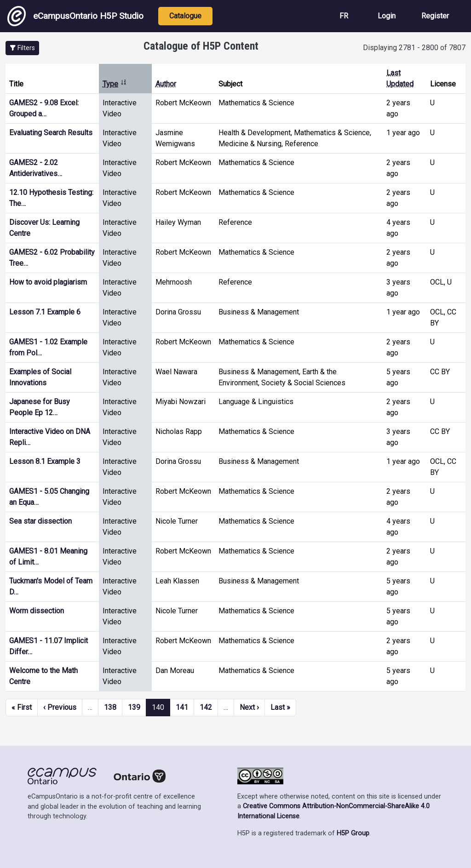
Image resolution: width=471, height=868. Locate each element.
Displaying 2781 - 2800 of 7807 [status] (414, 48)
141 (182, 707)
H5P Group (353, 833)
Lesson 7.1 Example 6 (45, 312)
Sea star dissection (40, 521)
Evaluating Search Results (51, 133)
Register (435, 16)
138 (110, 707)
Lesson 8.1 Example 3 (45, 461)
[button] (22, 48)
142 (206, 707)
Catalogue (185, 16)
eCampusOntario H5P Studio (75, 16)
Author (166, 84)
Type (115, 84)
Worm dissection (37, 611)
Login (387, 16)
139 (134, 707)
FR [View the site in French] (344, 16)
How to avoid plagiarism (48, 282)
